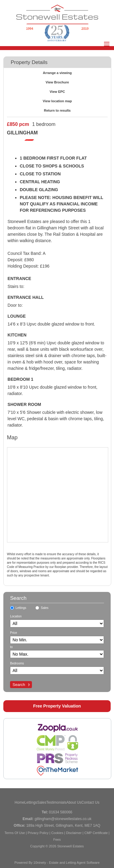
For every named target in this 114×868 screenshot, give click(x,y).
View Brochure (57, 82)
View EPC (57, 92)
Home (19, 802)
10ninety (40, 863)
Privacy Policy (38, 833)
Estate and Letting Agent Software (74, 863)
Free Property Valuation (57, 706)
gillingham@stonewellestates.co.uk (63, 819)
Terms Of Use (15, 833)
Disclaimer (74, 833)
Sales (45, 608)
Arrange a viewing (57, 73)
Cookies (57, 833)
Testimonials (56, 802)
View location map (57, 101)
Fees (57, 839)
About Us (74, 802)
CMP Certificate (96, 833)
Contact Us (90, 802)
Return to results (57, 110)
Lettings (21, 608)
